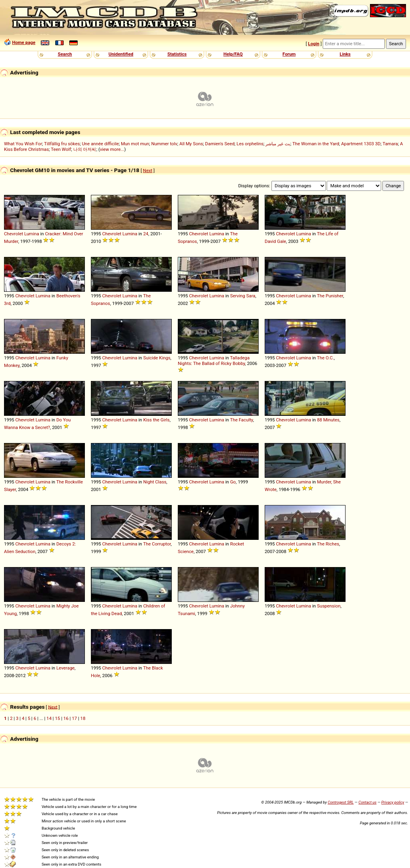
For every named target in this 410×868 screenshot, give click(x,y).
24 (146, 234)
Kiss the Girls (157, 420)
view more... (112, 149)
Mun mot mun (135, 144)
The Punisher (330, 296)
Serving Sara (243, 296)
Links (345, 54)
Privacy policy (393, 802)
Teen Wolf (61, 149)
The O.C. (325, 358)
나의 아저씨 (85, 149)
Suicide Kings (157, 358)
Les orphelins (250, 144)
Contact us (367, 802)
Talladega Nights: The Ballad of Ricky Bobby (214, 361)
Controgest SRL (341, 802)
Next (148, 170)
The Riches (328, 544)
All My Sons (191, 144)
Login (314, 44)
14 (49, 718)
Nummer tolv (164, 144)
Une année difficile (100, 144)
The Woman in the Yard (316, 144)
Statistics (177, 54)
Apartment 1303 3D (361, 144)
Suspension (329, 606)
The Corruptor (157, 544)
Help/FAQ (233, 54)
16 (66, 718)
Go (233, 482)
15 (57, 718)
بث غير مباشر (278, 144)
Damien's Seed (220, 144)
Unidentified (121, 54)
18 (83, 718)
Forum (289, 54)
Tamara (390, 144)
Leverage (66, 668)
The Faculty (241, 420)
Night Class (155, 482)
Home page (24, 42)
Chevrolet (14, 234)
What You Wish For (23, 144)
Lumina (32, 234)
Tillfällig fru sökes (62, 144)
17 (74, 718)
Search (65, 54)
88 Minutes (328, 420)
